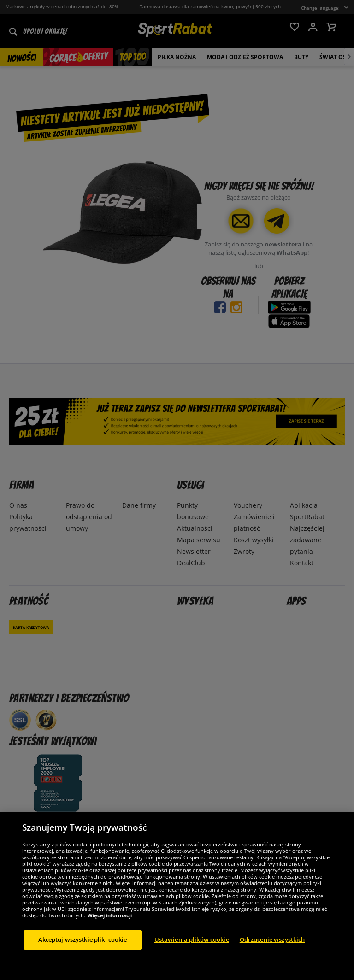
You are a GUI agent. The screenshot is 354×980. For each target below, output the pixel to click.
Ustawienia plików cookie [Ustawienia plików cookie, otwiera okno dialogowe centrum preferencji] (192, 939)
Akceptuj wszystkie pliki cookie (83, 939)
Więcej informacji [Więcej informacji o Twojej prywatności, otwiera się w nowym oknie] (110, 915)
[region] (177, 896)
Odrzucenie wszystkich (272, 939)
